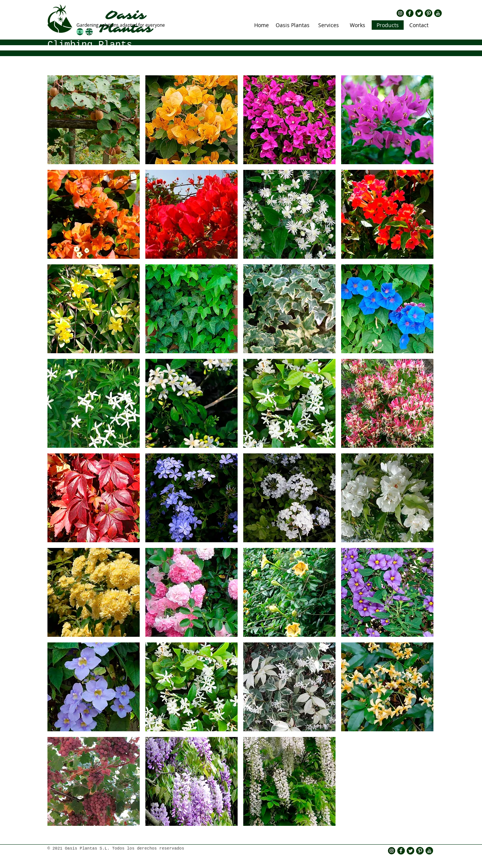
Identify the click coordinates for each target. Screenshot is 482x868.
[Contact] (419, 25)
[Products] (388, 25)
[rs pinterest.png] (429, 13)
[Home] (262, 25)
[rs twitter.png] (419, 13)
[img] (94, 120)
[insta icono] (400, 13)
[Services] (328, 25)
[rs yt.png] (438, 13)
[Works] (358, 25)
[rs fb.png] (410, 13)
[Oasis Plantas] (293, 25)
